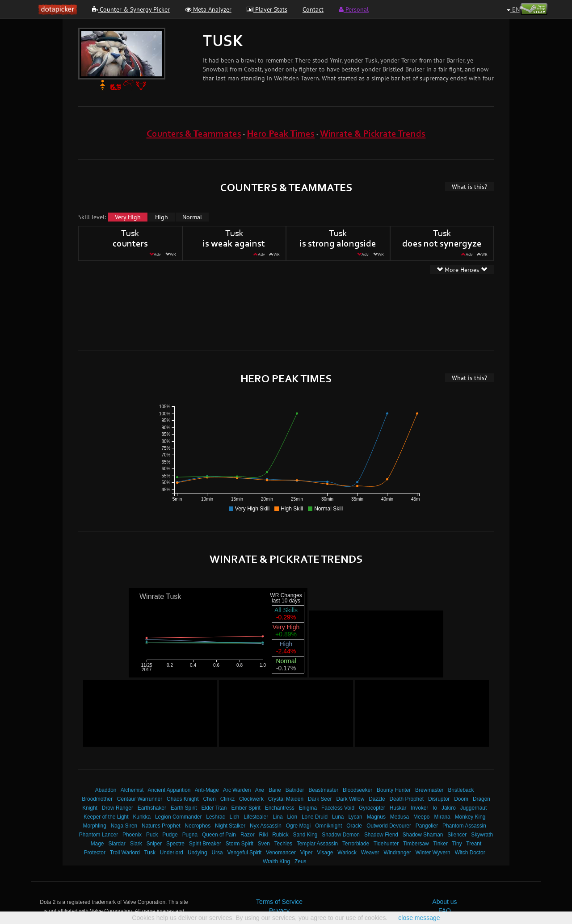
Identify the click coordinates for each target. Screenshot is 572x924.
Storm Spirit (240, 844)
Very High (128, 217)
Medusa (400, 817)
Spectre (175, 844)
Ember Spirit (246, 808)
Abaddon (106, 790)
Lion (292, 817)
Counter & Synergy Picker (131, 9)
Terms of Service (279, 902)
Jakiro (449, 808)
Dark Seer (320, 799)
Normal (192, 217)
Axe (260, 790)
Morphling (95, 826)
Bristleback (461, 790)
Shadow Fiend (381, 835)
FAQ (445, 911)
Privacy (279, 911)
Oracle (354, 826)
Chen (209, 799)
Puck (152, 835)
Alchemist (132, 790)
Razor (248, 835)
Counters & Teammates (194, 134)
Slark (136, 844)
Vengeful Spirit (245, 853)
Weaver (370, 853)
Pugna (190, 835)
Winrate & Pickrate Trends (373, 134)
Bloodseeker (357, 790)
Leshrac (215, 817)
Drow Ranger (118, 808)
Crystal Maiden (286, 799)
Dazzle (377, 799)
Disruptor (439, 799)
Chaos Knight (183, 799)
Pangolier (427, 826)
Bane (275, 790)
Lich (235, 817)
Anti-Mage (207, 790)
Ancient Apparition (169, 790)
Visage (325, 853)
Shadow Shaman (423, 835)
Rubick (280, 835)
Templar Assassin (318, 844)
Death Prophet (406, 799)
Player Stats (267, 9)
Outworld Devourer (389, 826)
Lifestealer (256, 817)
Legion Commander (178, 817)
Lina (278, 817)
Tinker (440, 844)
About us (444, 902)
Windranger (397, 853)
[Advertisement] (286, 319)
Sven (264, 844)
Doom (461, 799)
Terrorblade (356, 844)
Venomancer (281, 853)
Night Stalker (230, 826)
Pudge (170, 835)
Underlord (172, 853)
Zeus (300, 861)
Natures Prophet (161, 826)
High (162, 217)
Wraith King (276, 861)
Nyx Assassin (266, 826)
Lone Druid (315, 817)
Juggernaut (474, 808)
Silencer (457, 835)
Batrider (295, 790)
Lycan (355, 817)
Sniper (154, 844)
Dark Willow (350, 799)
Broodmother (97, 799)
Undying (198, 853)
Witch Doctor (470, 853)
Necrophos (198, 826)
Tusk (150, 853)
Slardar (117, 844)
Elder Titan (214, 808)
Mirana (442, 817)
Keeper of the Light (106, 817)
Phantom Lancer (99, 835)
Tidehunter (386, 844)
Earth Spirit (184, 808)
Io (435, 808)
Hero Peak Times (281, 134)
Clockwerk (251, 799)
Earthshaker (152, 808)
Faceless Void (338, 808)
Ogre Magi (299, 826)
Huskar (398, 808)
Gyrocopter (372, 808)
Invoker (419, 808)
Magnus (376, 817)
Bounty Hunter (394, 790)
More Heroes (462, 270)
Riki (264, 835)
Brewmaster (429, 790)
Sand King (305, 835)
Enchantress (280, 808)
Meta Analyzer (208, 9)
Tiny (457, 844)
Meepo (421, 817)
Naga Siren (124, 826)
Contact (313, 9)
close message (419, 918)
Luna (338, 817)
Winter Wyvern (433, 853)
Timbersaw (416, 844)
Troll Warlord (125, 853)
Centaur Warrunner (140, 799)
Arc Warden (237, 790)
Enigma (308, 808)
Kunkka (142, 817)
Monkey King (470, 817)
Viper (307, 853)
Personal (354, 9)
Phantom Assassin (464, 826)
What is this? (469, 187)
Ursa (217, 853)
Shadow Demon (341, 835)
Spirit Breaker (205, 844)
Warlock (347, 853)
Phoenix (132, 835)
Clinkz (227, 799)
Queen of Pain (219, 835)
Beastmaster (323, 790)
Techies (283, 844)
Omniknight (328, 826)
